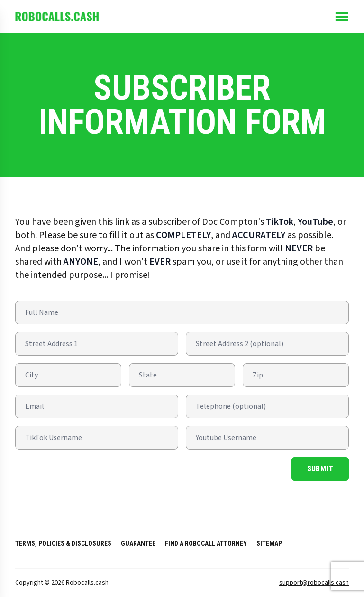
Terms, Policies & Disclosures (63, 543)
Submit (320, 469)
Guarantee (138, 543)
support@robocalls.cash (314, 583)
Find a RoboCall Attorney (206, 543)
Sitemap (269, 543)
